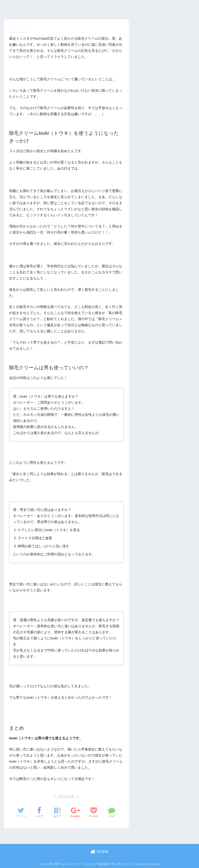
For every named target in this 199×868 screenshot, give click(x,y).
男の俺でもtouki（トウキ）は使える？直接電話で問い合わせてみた (81, 5)
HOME (100, 852)
